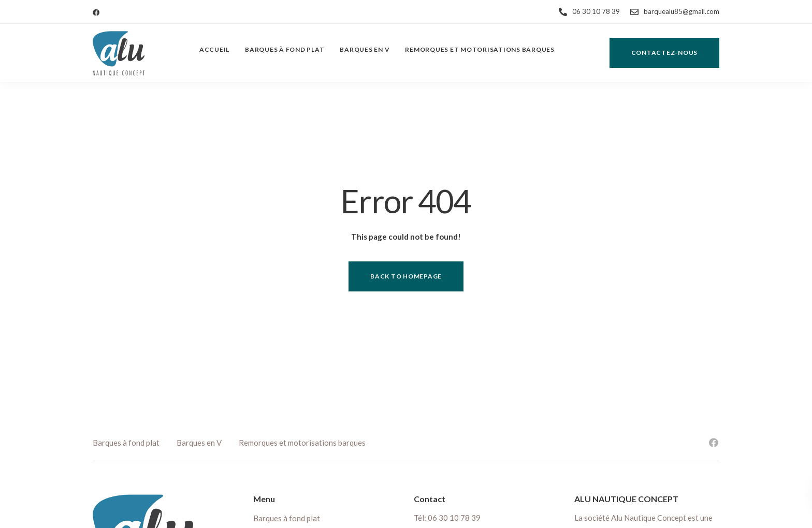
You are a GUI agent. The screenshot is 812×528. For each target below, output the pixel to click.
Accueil (214, 49)
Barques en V (365, 49)
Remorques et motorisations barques (480, 49)
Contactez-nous (665, 53)
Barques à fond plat (285, 49)
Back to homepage (406, 276)
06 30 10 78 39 (454, 518)
